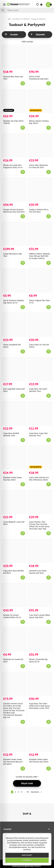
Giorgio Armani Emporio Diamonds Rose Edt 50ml (14, 211)
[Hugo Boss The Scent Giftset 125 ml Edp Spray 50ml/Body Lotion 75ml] (40, 684)
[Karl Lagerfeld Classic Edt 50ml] (14, 369)
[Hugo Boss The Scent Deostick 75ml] (40, 369)
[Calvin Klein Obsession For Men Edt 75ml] (40, 145)
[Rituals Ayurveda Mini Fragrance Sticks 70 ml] (14, 145)
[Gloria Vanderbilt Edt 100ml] (14, 325)
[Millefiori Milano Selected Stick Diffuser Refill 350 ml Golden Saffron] (40, 234)
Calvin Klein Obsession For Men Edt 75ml (39, 166)
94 (28, 792)
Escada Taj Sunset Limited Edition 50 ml (12, 616)
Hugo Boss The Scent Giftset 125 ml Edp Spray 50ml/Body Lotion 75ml (39, 706)
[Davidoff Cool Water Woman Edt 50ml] (40, 551)
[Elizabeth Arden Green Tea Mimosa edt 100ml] (40, 739)
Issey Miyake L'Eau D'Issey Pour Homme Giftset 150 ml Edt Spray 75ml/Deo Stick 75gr (39, 525)
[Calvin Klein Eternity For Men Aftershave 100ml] (40, 458)
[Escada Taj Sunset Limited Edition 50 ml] (14, 595)
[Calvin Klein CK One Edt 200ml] (40, 325)
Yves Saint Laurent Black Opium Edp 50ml (40, 616)
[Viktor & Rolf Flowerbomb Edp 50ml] (40, 57)
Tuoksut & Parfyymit (39, 19)
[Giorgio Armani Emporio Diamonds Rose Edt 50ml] (14, 190)
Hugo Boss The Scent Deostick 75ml (38, 390)
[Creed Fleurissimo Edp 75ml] (14, 234)
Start (10, 19)
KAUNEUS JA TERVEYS (21, 19)
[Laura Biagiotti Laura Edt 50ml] (14, 502)
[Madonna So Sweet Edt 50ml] (14, 639)
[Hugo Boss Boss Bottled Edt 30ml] (14, 551)
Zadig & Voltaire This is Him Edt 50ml (39, 211)
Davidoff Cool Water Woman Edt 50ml (38, 572)
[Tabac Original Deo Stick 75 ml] (40, 280)
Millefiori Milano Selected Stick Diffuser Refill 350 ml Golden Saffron (39, 256)
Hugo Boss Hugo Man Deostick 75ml (38, 434)
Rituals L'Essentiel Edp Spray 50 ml (38, 660)
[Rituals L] (40, 639)
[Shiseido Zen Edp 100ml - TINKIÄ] (14, 101)
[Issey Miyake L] (40, 502)
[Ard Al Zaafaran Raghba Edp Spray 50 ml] (14, 280)
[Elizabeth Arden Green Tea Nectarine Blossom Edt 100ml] (14, 739)
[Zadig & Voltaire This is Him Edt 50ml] (40, 190)
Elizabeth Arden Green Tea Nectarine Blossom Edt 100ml (13, 762)
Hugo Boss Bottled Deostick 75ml (11, 434)
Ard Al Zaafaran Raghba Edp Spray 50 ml (14, 302)
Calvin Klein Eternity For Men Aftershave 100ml (39, 479)
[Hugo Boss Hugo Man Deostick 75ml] (40, 413)
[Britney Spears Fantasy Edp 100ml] (40, 101)
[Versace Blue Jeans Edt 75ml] (14, 57)
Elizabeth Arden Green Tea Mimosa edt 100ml (39, 761)
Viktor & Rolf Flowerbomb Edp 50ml (39, 78)
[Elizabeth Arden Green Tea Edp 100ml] (14, 458)
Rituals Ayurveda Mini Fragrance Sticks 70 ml (13, 166)
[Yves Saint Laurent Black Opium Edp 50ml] (40, 595)
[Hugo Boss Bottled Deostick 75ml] (14, 413)
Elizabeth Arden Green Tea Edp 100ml (13, 479)
